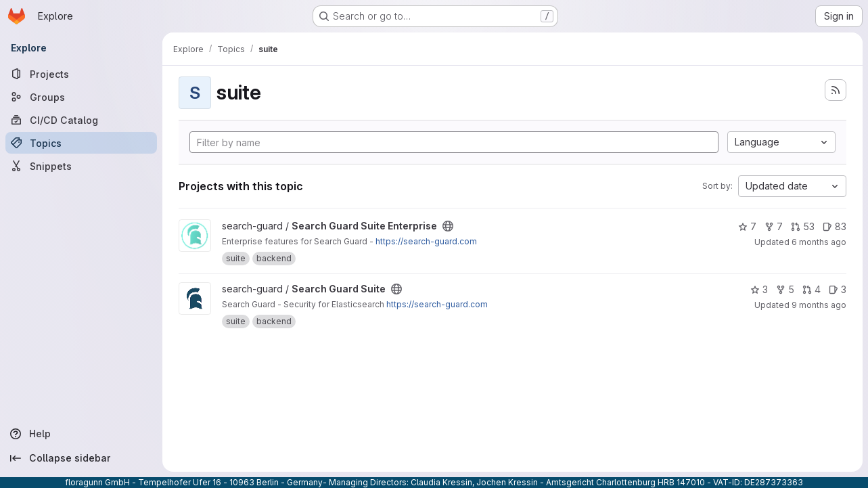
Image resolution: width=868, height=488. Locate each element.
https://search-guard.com (426, 241)
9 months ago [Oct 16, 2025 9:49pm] (819, 305)
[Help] (81, 434)
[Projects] (81, 74)
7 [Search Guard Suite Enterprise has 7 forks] (774, 226)
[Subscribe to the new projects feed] (836, 90)
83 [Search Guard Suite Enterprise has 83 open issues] (835, 226)
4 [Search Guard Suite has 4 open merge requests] (812, 289)
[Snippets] (81, 166)
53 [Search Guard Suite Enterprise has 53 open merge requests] (803, 226)
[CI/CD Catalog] (81, 120)
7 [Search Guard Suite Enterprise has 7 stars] (747, 226)
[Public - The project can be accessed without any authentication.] (448, 226)
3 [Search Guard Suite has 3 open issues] (838, 289)
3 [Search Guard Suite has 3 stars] (759, 289)
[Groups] (81, 97)
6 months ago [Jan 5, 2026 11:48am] (819, 242)
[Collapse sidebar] (81, 458)
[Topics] (81, 143)
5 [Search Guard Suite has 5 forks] (785, 289)
